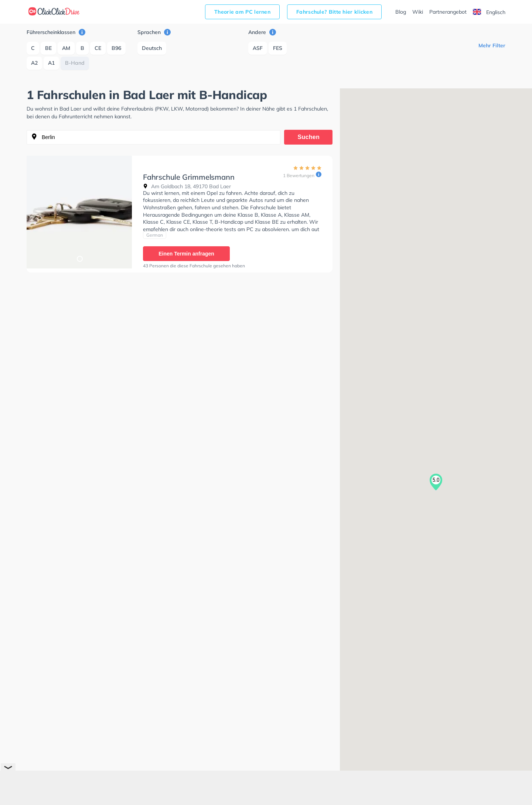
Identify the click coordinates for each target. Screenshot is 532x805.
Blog (401, 12)
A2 (34, 63)
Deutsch (152, 48)
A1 (51, 63)
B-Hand (75, 63)
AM (66, 48)
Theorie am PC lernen (242, 12)
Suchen (309, 137)
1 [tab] (79, 258)
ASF (258, 48)
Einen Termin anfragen (186, 254)
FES (278, 48)
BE (48, 48)
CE (98, 48)
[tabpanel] (79, 212)
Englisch (489, 12)
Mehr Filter (492, 45)
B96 (116, 48)
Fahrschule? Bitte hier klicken (334, 12)
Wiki (418, 12)
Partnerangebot (448, 12)
